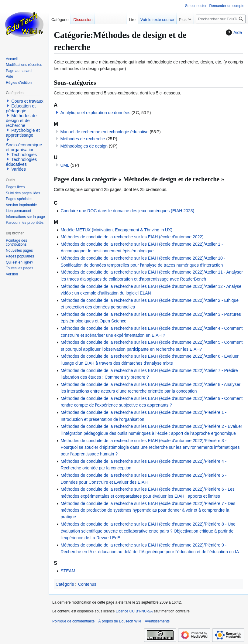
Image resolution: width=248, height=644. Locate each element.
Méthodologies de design (84, 146)
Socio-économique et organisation (24, 147)
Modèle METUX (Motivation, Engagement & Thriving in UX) (116, 230)
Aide (233, 32)
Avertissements (157, 621)
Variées (19, 169)
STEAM (68, 571)
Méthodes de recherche (83, 139)
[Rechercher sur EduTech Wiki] (221, 19)
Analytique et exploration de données (95, 113)
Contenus (87, 584)
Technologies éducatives (21, 162)
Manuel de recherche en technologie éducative (104, 132)
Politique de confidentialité (73, 621)
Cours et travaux (27, 101)
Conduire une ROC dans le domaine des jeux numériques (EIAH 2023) (127, 211)
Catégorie (65, 584)
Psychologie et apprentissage (23, 133)
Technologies (24, 155)
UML (65, 165)
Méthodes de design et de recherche (21, 121)
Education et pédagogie (21, 108)
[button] (57, 112)
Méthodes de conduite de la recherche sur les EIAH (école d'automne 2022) (132, 237)
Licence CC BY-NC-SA (134, 611)
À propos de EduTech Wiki (120, 621)
